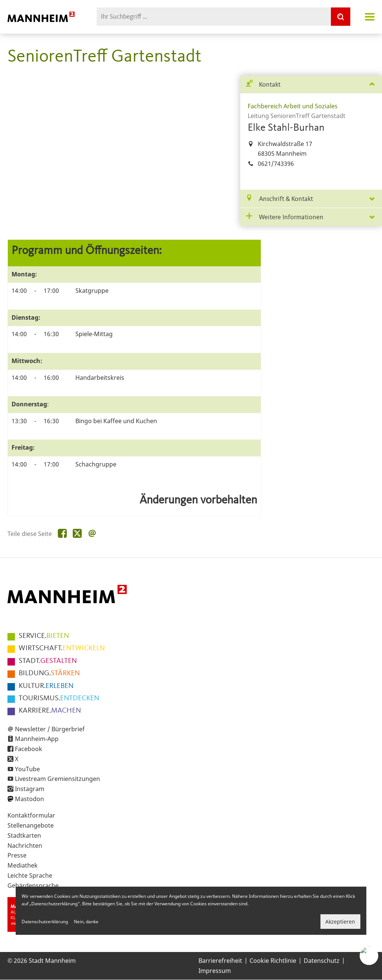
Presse (17, 855)
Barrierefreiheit (220, 961)
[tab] (311, 85)
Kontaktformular (31, 815)
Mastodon (29, 799)
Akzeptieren (340, 922)
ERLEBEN (46, 686)
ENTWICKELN (62, 648)
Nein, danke (86, 922)
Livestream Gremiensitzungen (57, 779)
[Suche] (341, 17)
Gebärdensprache (33, 886)
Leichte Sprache (30, 875)
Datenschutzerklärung (45, 922)
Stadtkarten (24, 835)
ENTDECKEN (59, 698)
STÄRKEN (49, 673)
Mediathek (23, 865)
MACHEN (50, 711)
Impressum (215, 971)
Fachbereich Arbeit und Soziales (293, 106)
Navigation (370, 17)
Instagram (30, 789)
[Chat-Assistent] (369, 956)
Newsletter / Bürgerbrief (50, 729)
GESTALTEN (48, 661)
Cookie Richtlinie (273, 961)
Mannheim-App (37, 739)
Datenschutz (322, 961)
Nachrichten (25, 846)
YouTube (27, 769)
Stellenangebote (31, 825)
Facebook (29, 749)
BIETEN (44, 636)
